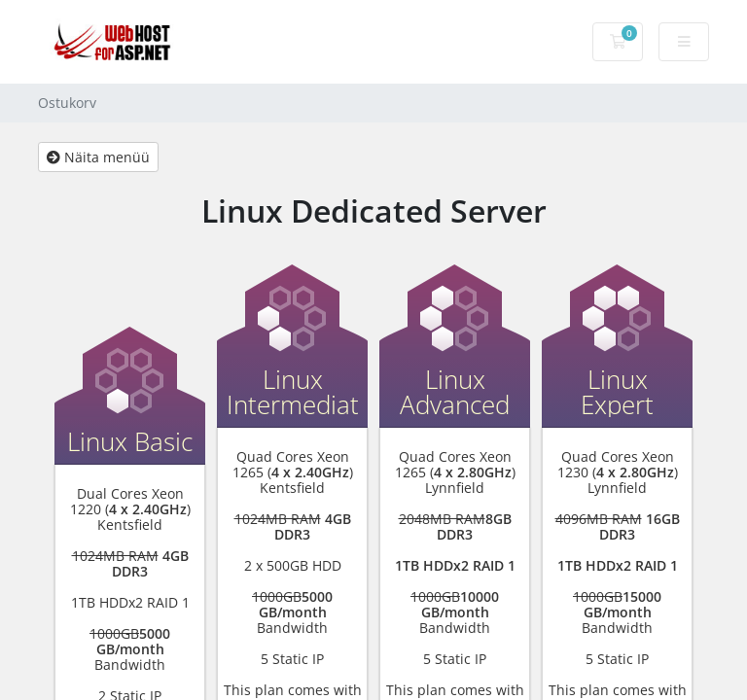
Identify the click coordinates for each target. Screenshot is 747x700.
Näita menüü (98, 157)
